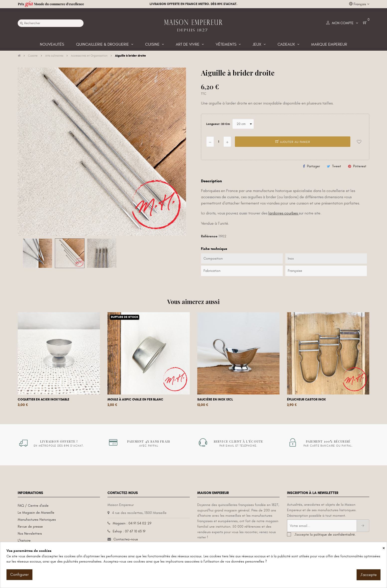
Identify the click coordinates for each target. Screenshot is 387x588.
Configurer (19, 575)
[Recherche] (51, 23)
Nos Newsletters (30, 534)
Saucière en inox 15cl (215, 399)
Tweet (337, 166)
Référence (209, 236)
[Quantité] (219, 142)
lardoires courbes (284, 213)
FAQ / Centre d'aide (33, 506)
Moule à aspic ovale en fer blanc (135, 399)
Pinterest (360, 166)
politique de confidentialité (334, 535)
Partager (313, 166)
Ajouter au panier (293, 142)
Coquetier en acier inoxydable (44, 399)
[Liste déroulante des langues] (359, 4)
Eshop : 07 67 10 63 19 (129, 531)
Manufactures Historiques (37, 520)
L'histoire (24, 540)
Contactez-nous (126, 539)
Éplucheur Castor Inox (306, 399)
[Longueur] (243, 124)
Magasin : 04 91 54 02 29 (132, 523)
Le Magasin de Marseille (36, 513)
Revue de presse (30, 527)
